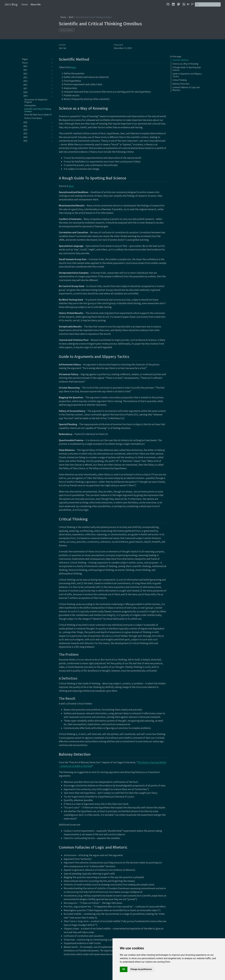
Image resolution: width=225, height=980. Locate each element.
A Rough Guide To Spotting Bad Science (187, 69)
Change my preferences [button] (141, 969)
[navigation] (36, 59)
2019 (71, 17)
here (73, 67)
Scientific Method (180, 60)
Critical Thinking (67, 30)
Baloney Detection (181, 84)
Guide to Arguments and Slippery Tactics (187, 75)
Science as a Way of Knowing (185, 64)
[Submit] (197, 4)
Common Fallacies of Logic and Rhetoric (186, 89)
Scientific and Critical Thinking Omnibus (94, 17)
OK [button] (124, 969)
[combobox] (208, 4)
